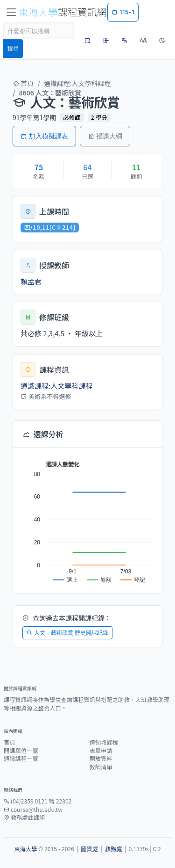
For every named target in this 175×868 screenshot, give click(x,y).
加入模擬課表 (44, 136)
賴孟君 (31, 281)
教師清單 (101, 767)
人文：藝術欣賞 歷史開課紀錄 (67, 633)
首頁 (23, 83)
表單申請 (101, 751)
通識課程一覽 (21, 759)
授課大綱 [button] (105, 136)
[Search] (39, 31)
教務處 (113, 849)
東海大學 (25, 849)
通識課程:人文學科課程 (77, 83)
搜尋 (13, 48)
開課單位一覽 (21, 751)
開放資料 (101, 759)
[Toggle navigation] (11, 12)
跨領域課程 (104, 742)
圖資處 (89, 849)
